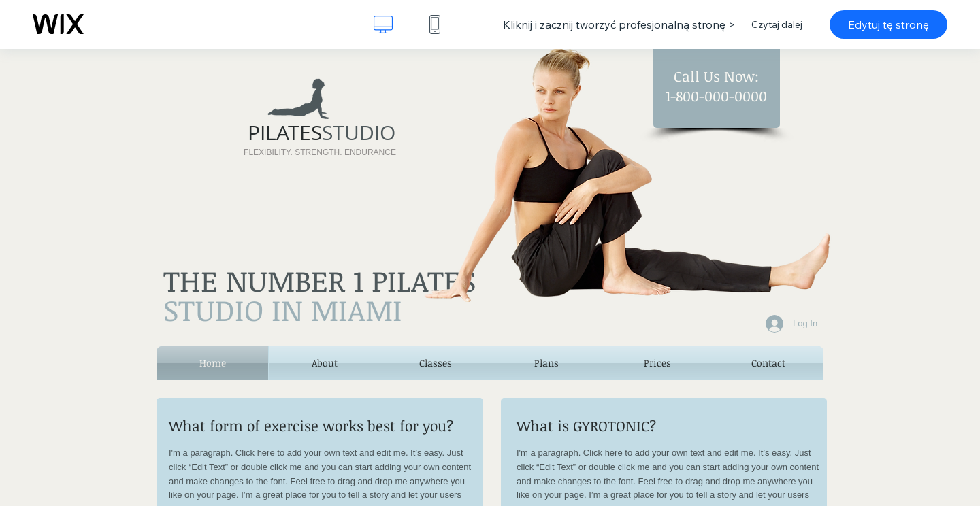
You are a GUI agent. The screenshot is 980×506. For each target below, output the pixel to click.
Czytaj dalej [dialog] (777, 24)
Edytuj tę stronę (888, 24)
